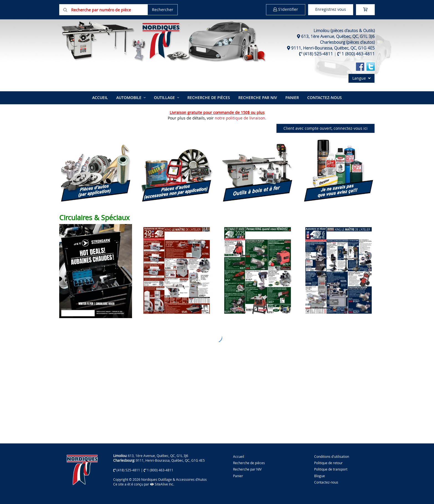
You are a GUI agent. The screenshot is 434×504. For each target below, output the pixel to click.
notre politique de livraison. (241, 118)
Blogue (320, 476)
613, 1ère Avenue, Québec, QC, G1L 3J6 (338, 36)
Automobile (129, 98)
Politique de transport (331, 469)
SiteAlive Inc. (162, 484)
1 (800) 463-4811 (358, 54)
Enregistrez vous (331, 9)
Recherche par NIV (258, 98)
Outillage (164, 98)
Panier (238, 476)
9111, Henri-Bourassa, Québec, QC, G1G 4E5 (333, 48)
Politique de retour (328, 463)
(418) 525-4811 (318, 54)
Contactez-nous (325, 98)
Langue (361, 78)
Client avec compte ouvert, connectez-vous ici (325, 128)
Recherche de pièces (209, 98)
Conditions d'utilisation (332, 456)
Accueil (100, 98)
